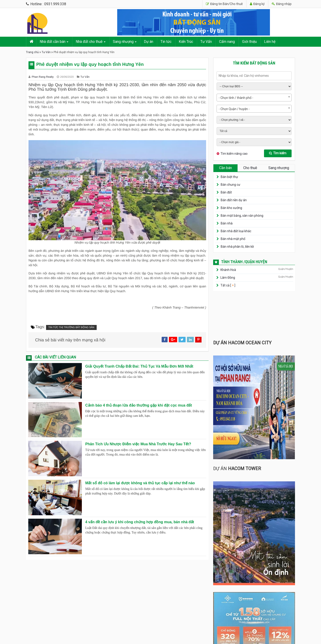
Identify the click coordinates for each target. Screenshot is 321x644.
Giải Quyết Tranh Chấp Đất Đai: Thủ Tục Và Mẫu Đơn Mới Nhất (139, 366)
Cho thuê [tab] (250, 168)
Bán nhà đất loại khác (236, 231)
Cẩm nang (227, 42)
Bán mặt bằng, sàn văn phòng (242, 216)
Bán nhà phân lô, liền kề (237, 247)
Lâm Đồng (228, 278)
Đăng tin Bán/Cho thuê (224, 4)
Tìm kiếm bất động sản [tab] (254, 63)
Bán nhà (227, 223)
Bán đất (226, 192)
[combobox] (254, 98)
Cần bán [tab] (225, 168)
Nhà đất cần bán (53, 42)
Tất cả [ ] (228, 285)
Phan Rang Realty (43, 77)
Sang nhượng (123, 42)
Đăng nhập (282, 4)
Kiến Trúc (186, 42)
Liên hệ (270, 42)
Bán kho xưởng (231, 208)
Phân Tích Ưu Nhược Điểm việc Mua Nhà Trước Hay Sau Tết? (138, 444)
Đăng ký (257, 4)
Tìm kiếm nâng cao (234, 154)
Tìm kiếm (278, 153)
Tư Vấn (206, 42)
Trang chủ (32, 52)
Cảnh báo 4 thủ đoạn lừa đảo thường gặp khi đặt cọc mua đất (139, 405)
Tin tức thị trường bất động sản (71, 327)
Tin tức (166, 42)
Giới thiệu (249, 42)
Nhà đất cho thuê (89, 42)
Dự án (149, 42)
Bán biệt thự (229, 177)
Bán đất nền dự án (234, 200)
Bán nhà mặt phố (233, 239)
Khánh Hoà (228, 270)
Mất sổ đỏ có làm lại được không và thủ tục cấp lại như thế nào (140, 483)
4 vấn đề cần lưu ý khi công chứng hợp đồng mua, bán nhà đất (140, 522)
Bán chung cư (230, 185)
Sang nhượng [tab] (279, 168)
